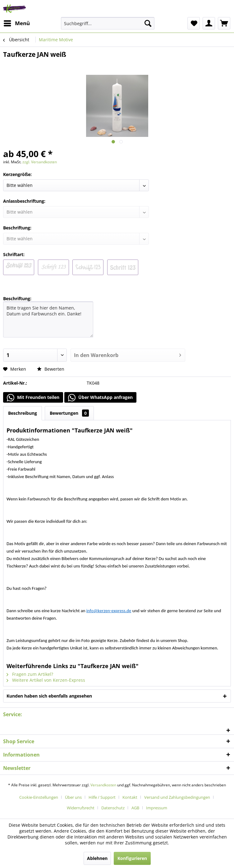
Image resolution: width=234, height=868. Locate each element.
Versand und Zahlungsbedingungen (177, 797)
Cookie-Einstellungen (39, 797)
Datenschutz (113, 808)
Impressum (157, 808)
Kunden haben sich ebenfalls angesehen (49, 696)
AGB (135, 808)
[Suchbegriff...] (108, 23)
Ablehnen (97, 858)
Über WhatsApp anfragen (100, 398)
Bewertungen (69, 413)
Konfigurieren (132, 858)
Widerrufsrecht (81, 808)
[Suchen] (148, 23)
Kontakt (130, 797)
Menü (17, 23)
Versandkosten (103, 785)
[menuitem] (16, 23)
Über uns (73, 797)
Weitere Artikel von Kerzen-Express (46, 680)
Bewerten (51, 369)
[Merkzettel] (194, 23)
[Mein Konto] (209, 23)
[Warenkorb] (224, 23)
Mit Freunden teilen (33, 398)
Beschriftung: (17, 298)
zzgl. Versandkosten (40, 162)
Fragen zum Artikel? (30, 674)
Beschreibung (23, 413)
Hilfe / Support (102, 797)
